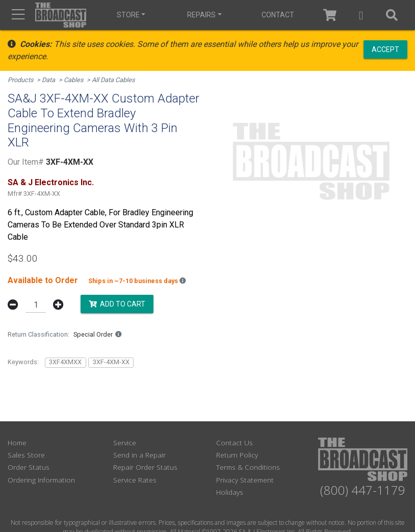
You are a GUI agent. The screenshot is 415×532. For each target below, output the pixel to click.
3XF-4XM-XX (111, 362)
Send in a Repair (139, 455)
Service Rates (135, 480)
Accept (385, 49)
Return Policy (237, 455)
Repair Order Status (145, 467)
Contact (278, 15)
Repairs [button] (201, 15)
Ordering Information (41, 480)
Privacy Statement (245, 480)
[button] (361, 15)
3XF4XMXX (65, 362)
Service (125, 442)
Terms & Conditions (248, 467)
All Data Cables (113, 80)
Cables (74, 80)
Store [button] (128, 15)
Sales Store (26, 455)
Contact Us (235, 442)
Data (48, 80)
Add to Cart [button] (117, 304)
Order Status (29, 467)
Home (17, 442)
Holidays (230, 492)
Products (21, 80)
